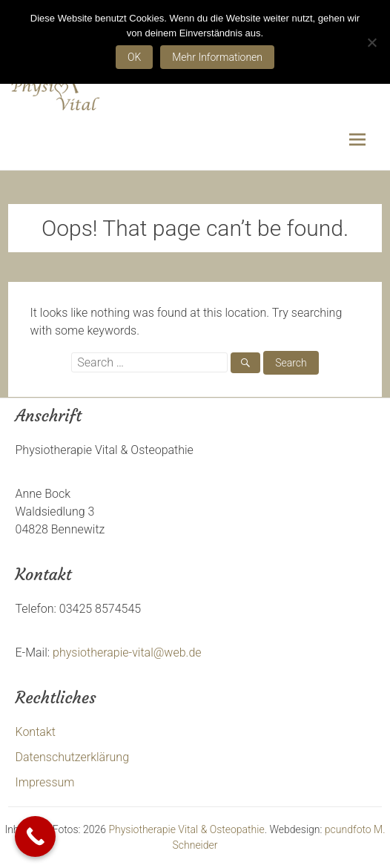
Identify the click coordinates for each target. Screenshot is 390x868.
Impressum (45, 782)
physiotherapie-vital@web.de (127, 652)
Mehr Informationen (217, 57)
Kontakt (36, 732)
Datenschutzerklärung (73, 757)
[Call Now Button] (35, 836)
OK (134, 57)
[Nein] (371, 42)
